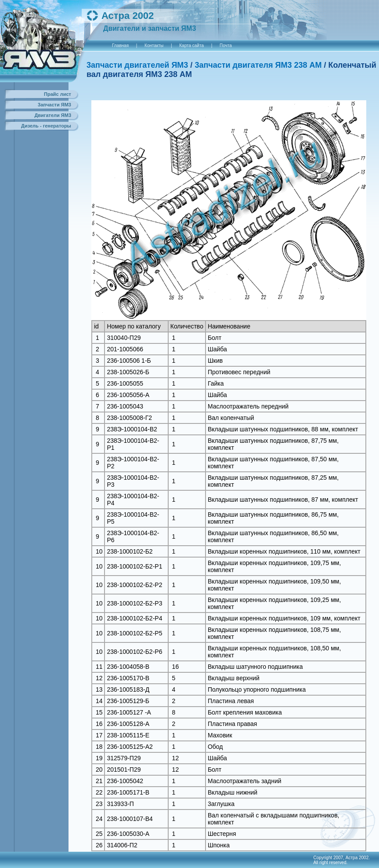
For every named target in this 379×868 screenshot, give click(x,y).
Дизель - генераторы (46, 126)
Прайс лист (58, 94)
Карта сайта (191, 46)
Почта (226, 46)
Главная (120, 46)
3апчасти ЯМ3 (54, 105)
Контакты (154, 46)
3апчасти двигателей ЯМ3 (137, 65)
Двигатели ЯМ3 (53, 115)
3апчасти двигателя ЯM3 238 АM (258, 65)
